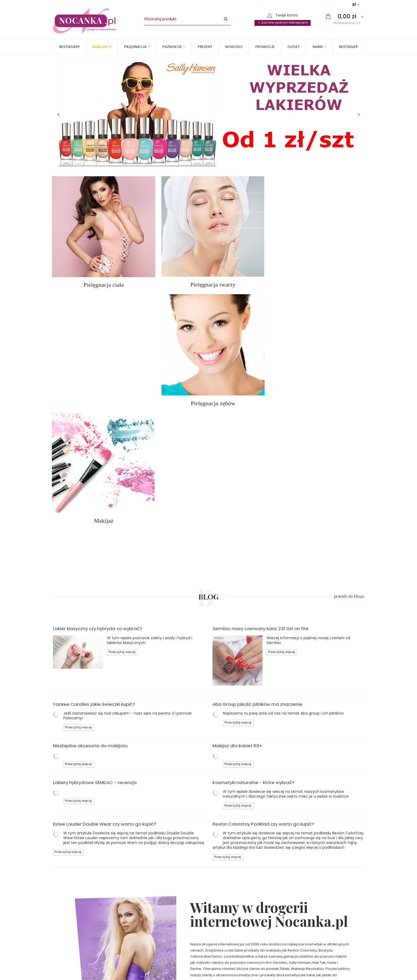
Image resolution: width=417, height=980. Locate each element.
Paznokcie (172, 47)
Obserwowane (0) (347, 23)
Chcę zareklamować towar (321, 920)
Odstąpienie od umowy (77, 938)
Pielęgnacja (135, 47)
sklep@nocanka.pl (235, 914)
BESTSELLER (348, 47)
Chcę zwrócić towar (314, 926)
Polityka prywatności (75, 932)
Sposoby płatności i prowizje (82, 920)
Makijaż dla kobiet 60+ (237, 480)
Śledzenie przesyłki (314, 914)
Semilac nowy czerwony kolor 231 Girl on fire (260, 363)
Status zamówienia (314, 908)
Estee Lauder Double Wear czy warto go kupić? (105, 559)
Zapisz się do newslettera (87, 971)
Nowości (234, 47)
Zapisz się (284, 971)
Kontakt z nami (229, 899)
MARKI (318, 47)
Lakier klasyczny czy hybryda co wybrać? (97, 363)
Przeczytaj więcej (122, 387)
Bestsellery (70, 47)
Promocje (265, 47)
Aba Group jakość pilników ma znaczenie (257, 439)
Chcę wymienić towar (316, 932)
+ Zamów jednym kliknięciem (283, 22)
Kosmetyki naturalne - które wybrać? (253, 517)
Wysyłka (64, 914)
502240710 (228, 908)
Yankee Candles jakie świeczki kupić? (94, 439)
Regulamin (66, 926)
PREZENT (205, 47)
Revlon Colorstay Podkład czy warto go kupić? (263, 559)
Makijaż (100, 47)
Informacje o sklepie (75, 908)
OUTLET (294, 47)
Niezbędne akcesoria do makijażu (90, 480)
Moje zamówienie (309, 899)
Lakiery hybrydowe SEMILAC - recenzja (95, 517)
